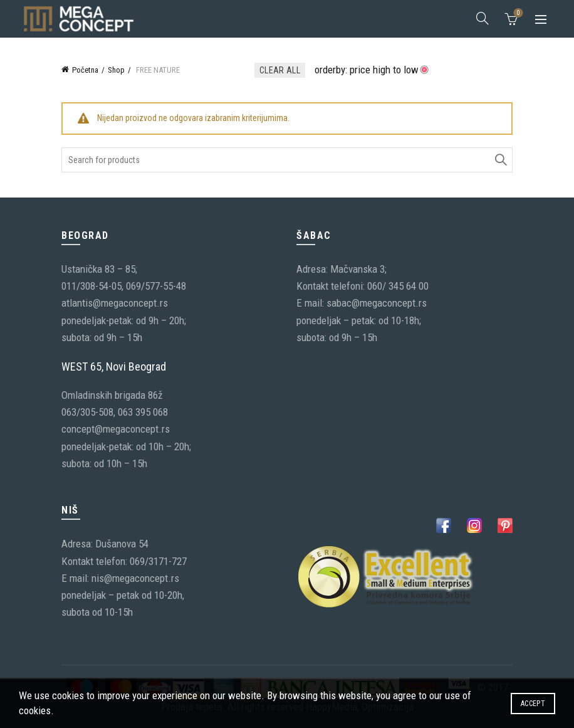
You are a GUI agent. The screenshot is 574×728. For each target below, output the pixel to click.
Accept (533, 704)
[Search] (483, 18)
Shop (116, 70)
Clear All (280, 70)
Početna (85, 70)
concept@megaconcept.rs (116, 429)
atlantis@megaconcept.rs (115, 303)
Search (500, 160)
